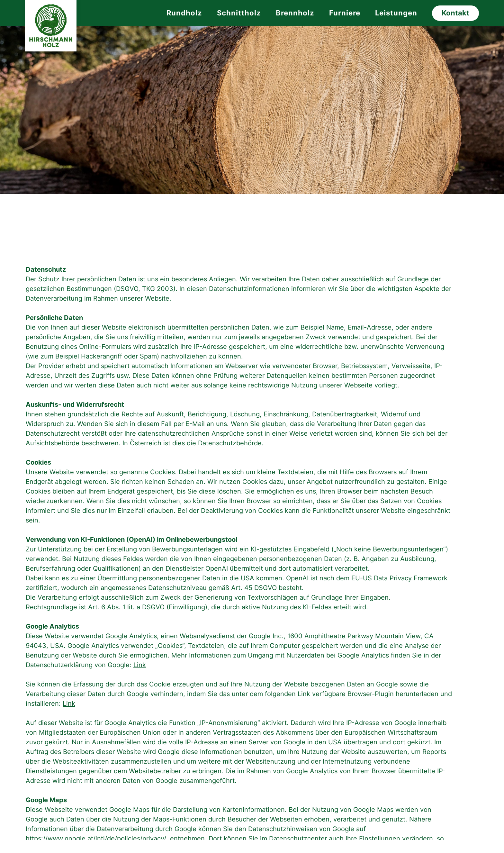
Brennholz (295, 13)
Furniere (345, 13)
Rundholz (184, 13)
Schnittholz (239, 13)
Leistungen (396, 13)
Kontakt (455, 13)
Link (140, 665)
